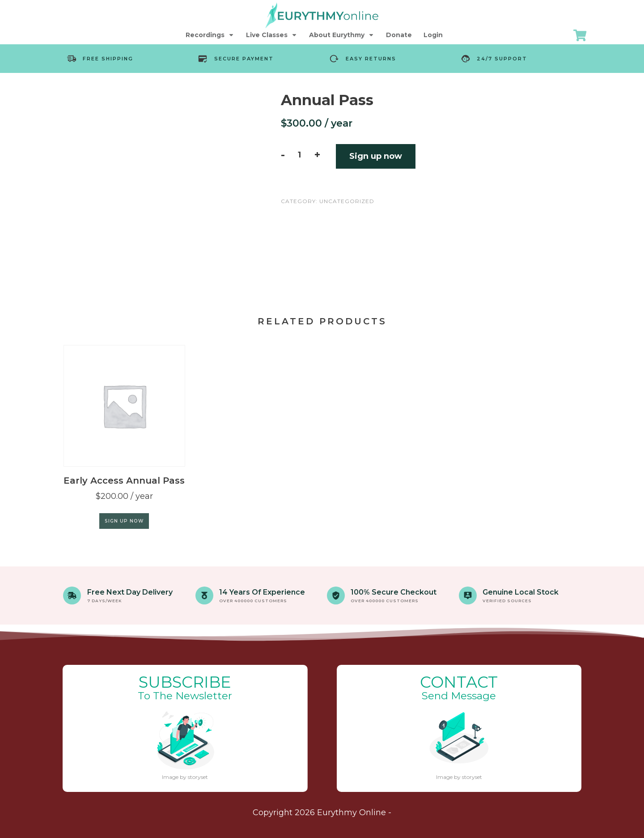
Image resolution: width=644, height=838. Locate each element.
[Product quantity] (299, 155)
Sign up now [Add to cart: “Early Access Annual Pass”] (124, 521)
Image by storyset (185, 777)
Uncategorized (347, 201)
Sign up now (376, 156)
